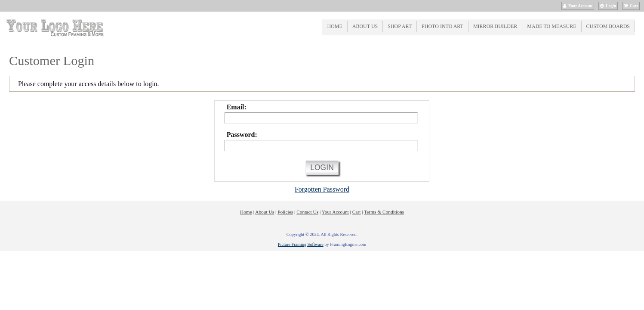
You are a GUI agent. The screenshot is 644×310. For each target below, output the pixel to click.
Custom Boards (608, 26)
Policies (285, 212)
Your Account (580, 6)
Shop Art (400, 26)
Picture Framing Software (301, 244)
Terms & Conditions (384, 212)
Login (611, 6)
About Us (365, 26)
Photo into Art (442, 26)
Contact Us (307, 212)
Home (334, 26)
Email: (237, 107)
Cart (634, 6)
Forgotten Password (322, 189)
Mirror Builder (495, 26)
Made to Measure (552, 26)
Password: (242, 135)
